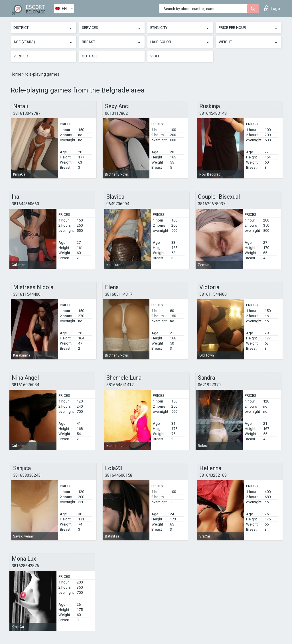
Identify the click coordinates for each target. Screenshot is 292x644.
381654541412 (120, 385)
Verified (21, 56)
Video (155, 56)
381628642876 (25, 566)
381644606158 (119, 475)
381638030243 (27, 475)
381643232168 (213, 475)
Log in (273, 8)
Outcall (90, 56)
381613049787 (27, 113)
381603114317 (119, 294)
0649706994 (118, 204)
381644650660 (25, 204)
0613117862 (116, 113)
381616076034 (25, 385)
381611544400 (27, 294)
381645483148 (213, 113)
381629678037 (212, 204)
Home (16, 74)
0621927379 (209, 385)
